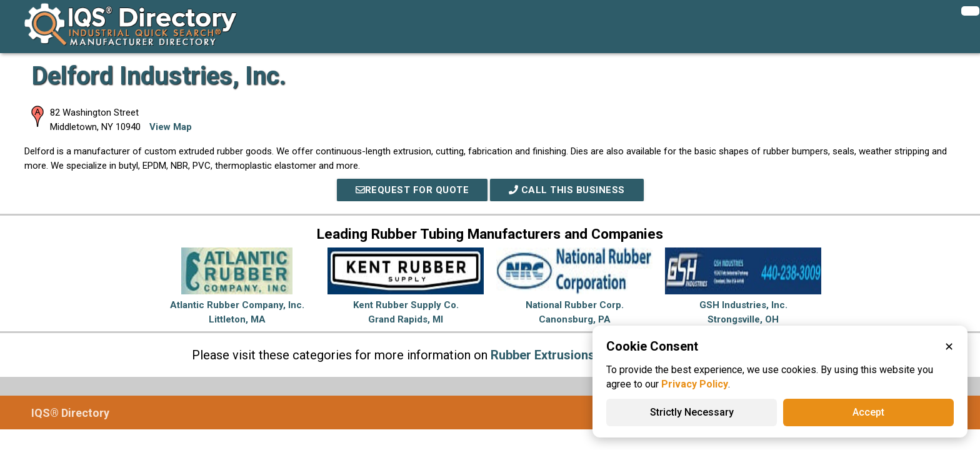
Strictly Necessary (692, 412)
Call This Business (567, 190)
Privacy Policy (695, 384)
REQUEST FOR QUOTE (412, 190)
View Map (171, 127)
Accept (868, 412)
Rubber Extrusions (543, 355)
